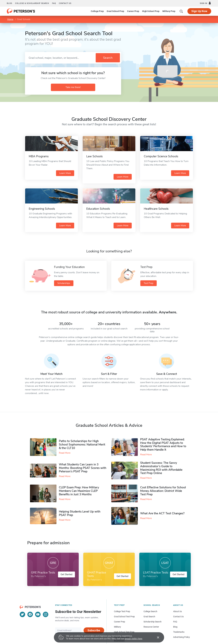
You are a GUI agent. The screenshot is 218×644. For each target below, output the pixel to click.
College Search (150, 611)
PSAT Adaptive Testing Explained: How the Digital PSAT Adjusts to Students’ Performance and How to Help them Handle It (163, 445)
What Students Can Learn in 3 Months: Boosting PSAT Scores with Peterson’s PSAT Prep (83, 468)
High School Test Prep (124, 632)
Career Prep (133, 11)
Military (117, 627)
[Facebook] (30, 614)
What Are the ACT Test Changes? (162, 513)
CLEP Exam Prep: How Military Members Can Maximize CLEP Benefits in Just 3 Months (79, 491)
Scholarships (64, 283)
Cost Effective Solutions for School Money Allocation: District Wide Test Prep (163, 491)
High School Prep (151, 11)
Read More (65, 453)
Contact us (65, 3)
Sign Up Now (199, 11)
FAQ (54, 3)
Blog (9, 3)
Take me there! (73, 87)
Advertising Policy (182, 637)
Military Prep (169, 11)
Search (108, 58)
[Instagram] (46, 614)
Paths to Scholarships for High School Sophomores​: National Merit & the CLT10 (82, 445)
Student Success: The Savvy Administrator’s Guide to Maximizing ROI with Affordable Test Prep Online (161, 468)
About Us (178, 611)
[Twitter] (22, 614)
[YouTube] (38, 614)
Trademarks (179, 632)
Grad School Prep (115, 11)
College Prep (97, 11)
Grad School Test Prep (124, 617)
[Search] (181, 11)
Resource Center (151, 627)
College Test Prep (122, 611)
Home (10, 19)
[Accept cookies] (156, 637)
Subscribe (94, 630)
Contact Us (178, 617)
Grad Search (149, 617)
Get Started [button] (66, 574)
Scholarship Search (153, 622)
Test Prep (149, 283)
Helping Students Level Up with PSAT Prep (80, 513)
